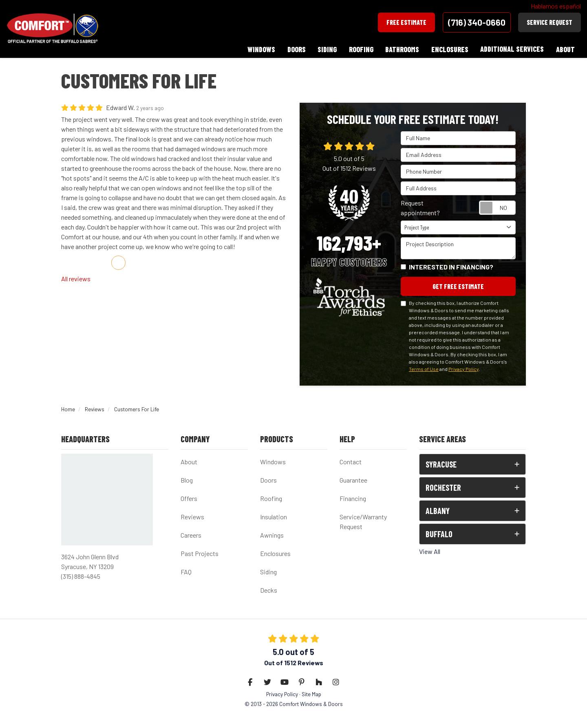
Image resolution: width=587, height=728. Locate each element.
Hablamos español (556, 6)
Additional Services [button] (512, 49)
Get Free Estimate (458, 286)
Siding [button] (326, 49)
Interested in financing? (451, 266)
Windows (273, 461)
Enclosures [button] (449, 49)
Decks (269, 590)
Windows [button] (260, 49)
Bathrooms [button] (402, 49)
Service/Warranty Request (363, 521)
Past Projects (200, 553)
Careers (191, 535)
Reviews (192, 516)
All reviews (76, 278)
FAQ (186, 571)
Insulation (274, 516)
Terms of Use (424, 368)
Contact (351, 461)
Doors (268, 480)
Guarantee (353, 480)
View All (430, 551)
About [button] (565, 49)
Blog (187, 480)
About (189, 461)
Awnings (272, 535)
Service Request (549, 22)
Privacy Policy (463, 368)
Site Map (311, 694)
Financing (353, 498)
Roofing (271, 498)
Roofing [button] (360, 49)
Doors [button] (295, 49)
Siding (268, 571)
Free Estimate (406, 22)
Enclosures (275, 553)
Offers (189, 498)
